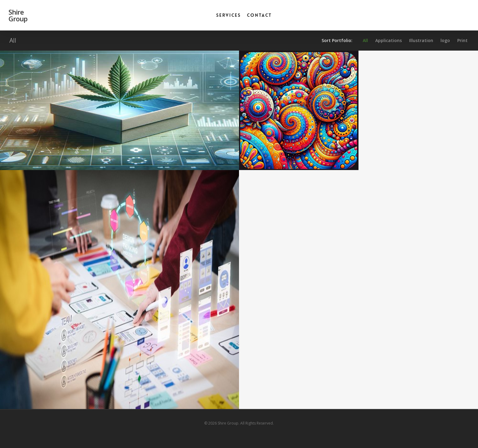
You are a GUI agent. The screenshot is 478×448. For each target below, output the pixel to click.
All (365, 41)
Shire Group (18, 15)
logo (445, 41)
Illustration (421, 41)
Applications (389, 41)
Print (462, 41)
